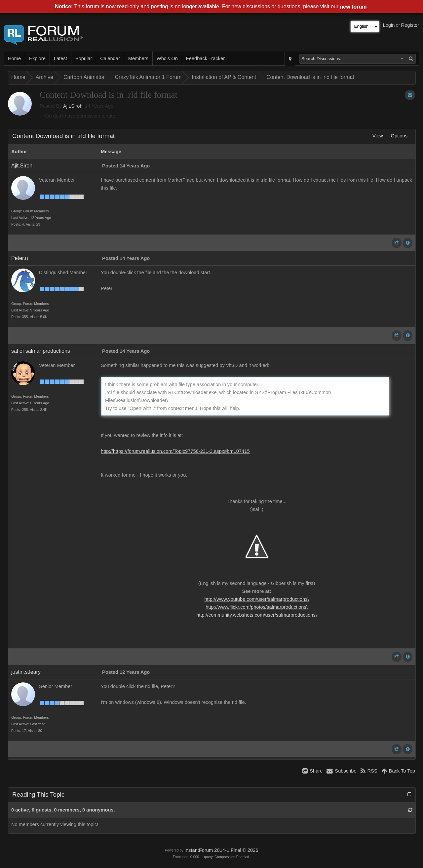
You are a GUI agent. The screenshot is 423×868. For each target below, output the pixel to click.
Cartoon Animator (84, 77)
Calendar (110, 58)
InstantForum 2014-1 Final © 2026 (221, 850)
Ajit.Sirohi (73, 106)
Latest (60, 58)
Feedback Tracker (205, 58)
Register (410, 25)
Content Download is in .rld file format (310, 77)
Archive (44, 77)
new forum (353, 7)
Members (138, 58)
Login (389, 25)
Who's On (167, 58)
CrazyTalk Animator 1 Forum (148, 77)
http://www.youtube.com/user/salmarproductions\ (256, 599)
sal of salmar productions (41, 351)
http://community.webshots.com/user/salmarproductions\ (257, 615)
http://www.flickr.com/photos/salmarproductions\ (257, 607)
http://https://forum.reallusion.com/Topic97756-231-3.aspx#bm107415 (175, 451)
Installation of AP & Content (224, 77)
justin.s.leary (26, 672)
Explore (37, 58)
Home (14, 58)
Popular (84, 58)
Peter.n (20, 258)
